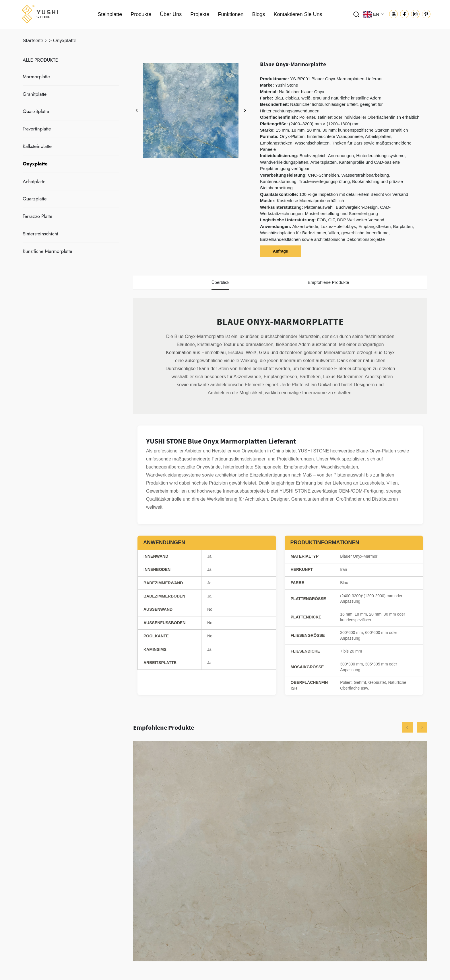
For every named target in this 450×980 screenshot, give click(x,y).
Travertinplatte (37, 129)
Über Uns (171, 14)
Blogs (258, 14)
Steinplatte (110, 14)
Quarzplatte (35, 199)
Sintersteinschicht (40, 234)
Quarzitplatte (36, 111)
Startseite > (35, 41)
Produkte (141, 14)
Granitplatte (35, 94)
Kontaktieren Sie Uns (298, 14)
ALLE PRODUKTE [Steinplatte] (40, 60)
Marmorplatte (36, 77)
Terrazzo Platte (37, 216)
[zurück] (137, 111)
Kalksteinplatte (37, 146)
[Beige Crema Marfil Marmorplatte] (280, 851)
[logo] (40, 14)
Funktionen (231, 14)
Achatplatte (34, 181)
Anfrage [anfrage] (281, 251)
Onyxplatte (65, 41)
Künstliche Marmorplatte (47, 251)
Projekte (200, 14)
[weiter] (245, 111)
